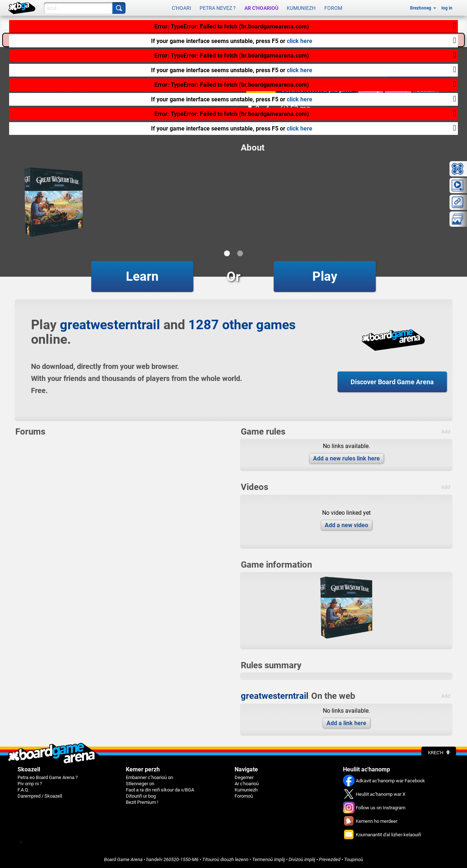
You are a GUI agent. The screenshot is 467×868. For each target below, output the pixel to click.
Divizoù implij (302, 859)
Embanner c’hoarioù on (149, 777)
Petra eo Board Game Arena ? (48, 777)
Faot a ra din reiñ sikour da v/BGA (160, 790)
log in (447, 8)
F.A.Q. (23, 790)
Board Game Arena (123, 859)
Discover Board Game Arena (392, 382)
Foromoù (244, 796)
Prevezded (330, 859)
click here (300, 41)
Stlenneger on (140, 784)
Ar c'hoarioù (261, 8)
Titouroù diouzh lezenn (225, 859)
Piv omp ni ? (30, 784)
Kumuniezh (301, 8)
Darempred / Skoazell (40, 796)
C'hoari (182, 8)
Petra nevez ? (218, 8)
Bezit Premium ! (142, 802)
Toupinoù (354, 859)
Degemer (244, 777)
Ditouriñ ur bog (141, 796)
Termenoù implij (269, 859)
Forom (333, 8)
